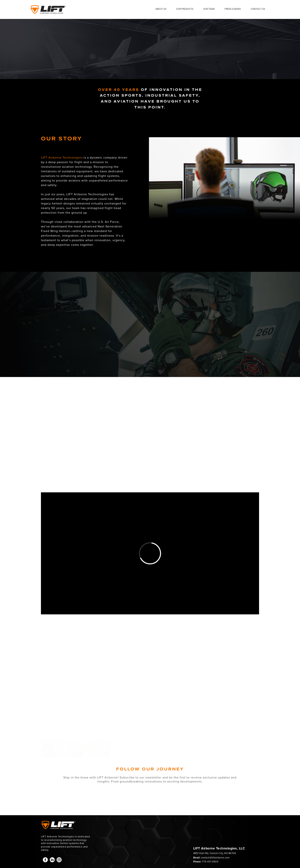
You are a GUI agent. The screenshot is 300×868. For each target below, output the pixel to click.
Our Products (185, 9)
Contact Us (258, 9)
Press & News (233, 9)
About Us (161, 9)
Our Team (209, 9)
